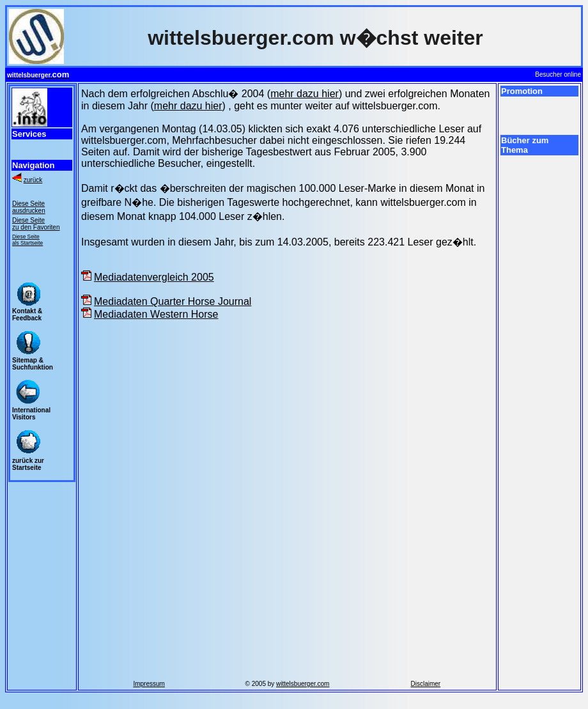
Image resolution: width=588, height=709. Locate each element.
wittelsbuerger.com (303, 684)
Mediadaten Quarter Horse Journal (173, 301)
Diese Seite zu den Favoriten (36, 224)
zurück (33, 180)
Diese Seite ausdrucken (29, 207)
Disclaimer (425, 684)
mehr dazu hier (305, 94)
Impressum (149, 684)
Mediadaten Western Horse (156, 314)
